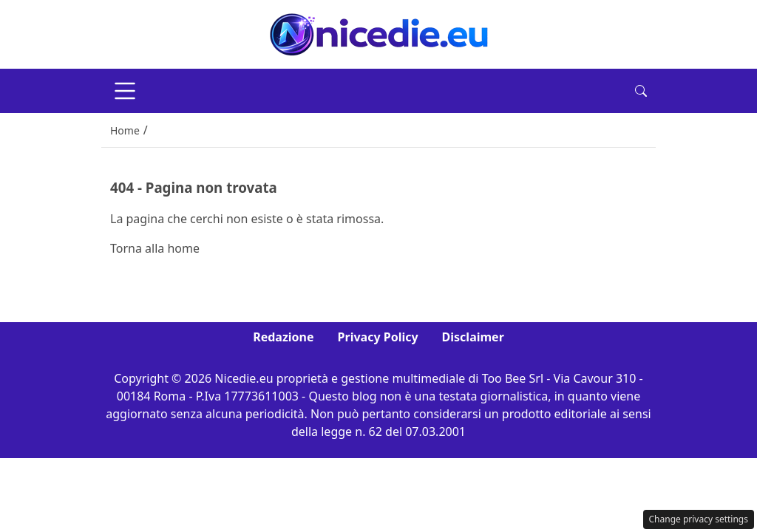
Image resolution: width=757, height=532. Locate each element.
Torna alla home (155, 248)
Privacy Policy (378, 337)
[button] (641, 91)
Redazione (283, 337)
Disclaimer (473, 337)
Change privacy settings (699, 519)
